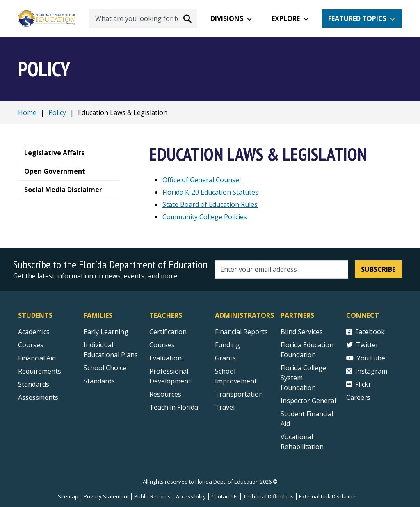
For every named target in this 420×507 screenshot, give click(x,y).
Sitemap (68, 496)
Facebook (365, 332)
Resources (165, 394)
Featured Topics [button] (357, 18)
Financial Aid (37, 358)
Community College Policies (205, 217)
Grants (225, 358)
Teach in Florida (174, 407)
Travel (225, 407)
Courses (31, 345)
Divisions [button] (227, 18)
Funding (227, 345)
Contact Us (225, 496)
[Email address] (282, 270)
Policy (57, 112)
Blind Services (302, 332)
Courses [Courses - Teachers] (162, 345)
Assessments (38, 397)
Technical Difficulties (268, 496)
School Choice (105, 368)
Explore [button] (286, 18)
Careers (358, 397)
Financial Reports (241, 332)
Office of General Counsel (202, 180)
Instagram (367, 371)
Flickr (359, 384)
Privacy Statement (106, 496)
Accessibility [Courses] (191, 496)
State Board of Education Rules (210, 204)
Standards (99, 381)
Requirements (40, 371)
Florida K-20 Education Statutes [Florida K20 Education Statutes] (210, 192)
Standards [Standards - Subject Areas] (34, 384)
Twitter (362, 345)
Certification (168, 332)
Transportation (239, 394)
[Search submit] (187, 18)
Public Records (152, 496)
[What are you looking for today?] (143, 19)
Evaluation (165, 358)
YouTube (366, 358)
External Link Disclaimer (328, 496)
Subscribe (378, 269)
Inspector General (308, 401)
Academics (34, 332)
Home (27, 112)
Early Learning (106, 332)
